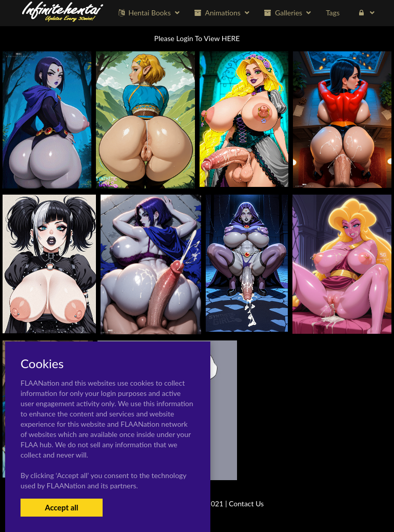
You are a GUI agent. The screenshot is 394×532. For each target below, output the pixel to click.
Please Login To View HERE (197, 38)
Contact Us (246, 503)
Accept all (61, 507)
